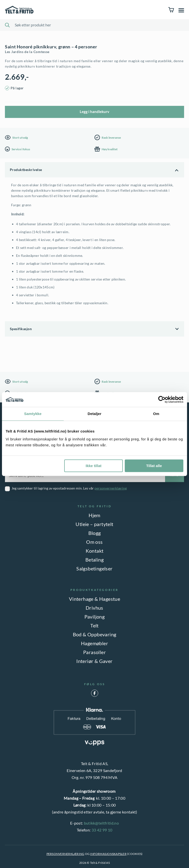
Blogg (95, 533)
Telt (94, 625)
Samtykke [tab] (33, 414)
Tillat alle (154, 466)
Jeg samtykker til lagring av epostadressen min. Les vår (69, 488)
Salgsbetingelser (94, 568)
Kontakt (95, 551)
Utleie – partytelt (94, 524)
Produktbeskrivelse (26, 170)
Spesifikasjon (21, 329)
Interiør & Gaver (94, 661)
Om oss (94, 542)
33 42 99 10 (102, 830)
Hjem (94, 515)
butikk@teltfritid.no (101, 823)
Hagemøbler (94, 643)
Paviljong (95, 617)
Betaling (94, 560)
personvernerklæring (111, 488)
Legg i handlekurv (94, 112)
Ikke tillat (94, 466)
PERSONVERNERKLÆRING (65, 854)
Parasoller (94, 652)
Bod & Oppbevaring (95, 634)
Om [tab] (156, 414)
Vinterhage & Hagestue (94, 599)
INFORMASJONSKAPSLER (108, 854)
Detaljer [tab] (94, 414)
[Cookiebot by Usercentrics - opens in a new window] (162, 399)
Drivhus (94, 608)
